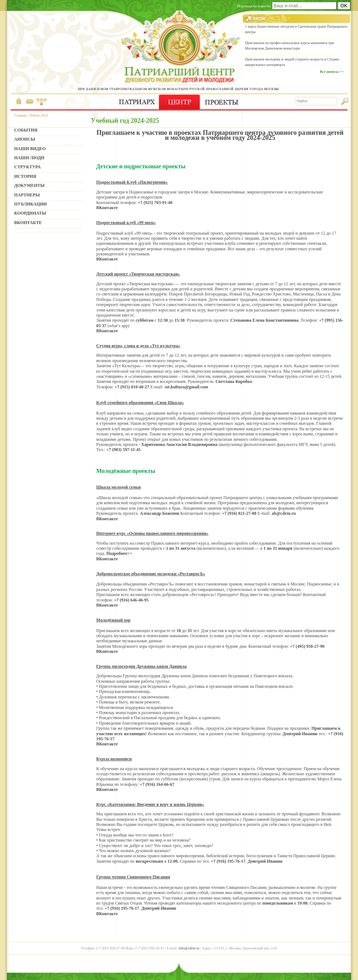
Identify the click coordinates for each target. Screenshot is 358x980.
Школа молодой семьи (118, 487)
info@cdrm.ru (189, 948)
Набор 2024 (39, 115)
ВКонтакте (107, 208)
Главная (20, 115)
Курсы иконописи (114, 759)
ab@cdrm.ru (284, 513)
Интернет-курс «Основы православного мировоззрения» (152, 533)
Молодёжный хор (113, 620)
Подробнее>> (119, 553)
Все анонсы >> (332, 72)
